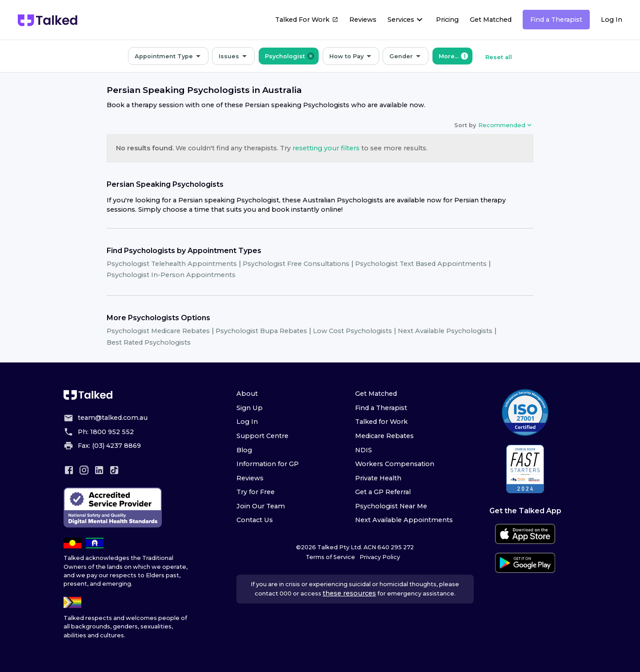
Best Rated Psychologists (149, 342)
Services (401, 20)
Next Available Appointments (404, 520)
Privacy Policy (380, 557)
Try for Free (256, 492)
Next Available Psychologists (445, 331)
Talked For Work (307, 21)
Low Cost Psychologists (352, 331)
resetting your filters (326, 148)
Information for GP (268, 464)
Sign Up (250, 408)
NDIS (364, 450)
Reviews (363, 20)
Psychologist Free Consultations (296, 264)
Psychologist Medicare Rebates (158, 331)
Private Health (378, 478)
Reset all (499, 57)
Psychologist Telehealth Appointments (172, 264)
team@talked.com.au (113, 418)
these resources (349, 593)
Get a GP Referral (383, 492)
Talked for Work (381, 422)
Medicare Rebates (384, 436)
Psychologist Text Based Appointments (421, 264)
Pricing (447, 20)
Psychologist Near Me (391, 506)
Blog (244, 450)
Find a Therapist (556, 20)
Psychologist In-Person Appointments (171, 275)
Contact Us (255, 520)
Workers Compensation (395, 464)
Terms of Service (330, 557)
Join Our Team (261, 506)
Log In (612, 20)
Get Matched (491, 20)
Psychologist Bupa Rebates (261, 331)
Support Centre (262, 436)
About (247, 394)
